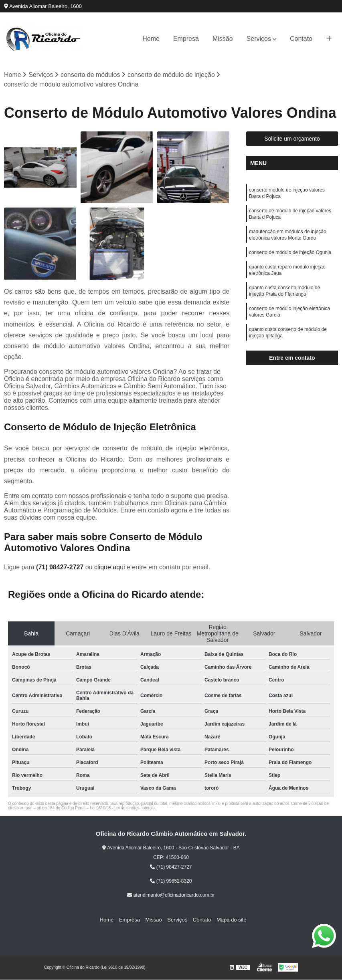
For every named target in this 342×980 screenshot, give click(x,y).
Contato (301, 39)
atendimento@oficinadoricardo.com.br (171, 895)
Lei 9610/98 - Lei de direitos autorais (122, 808)
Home (151, 39)
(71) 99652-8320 (171, 881)
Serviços (259, 39)
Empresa (186, 39)
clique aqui (110, 568)
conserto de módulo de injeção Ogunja (290, 258)
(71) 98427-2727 (61, 568)
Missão (223, 39)
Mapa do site (228, 920)
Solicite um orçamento (292, 139)
